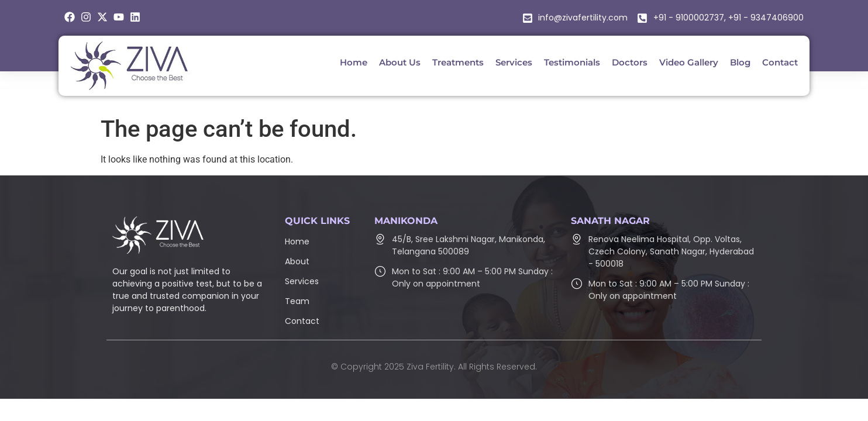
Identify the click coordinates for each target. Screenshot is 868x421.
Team (297, 301)
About (297, 261)
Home (297, 241)
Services (302, 281)
